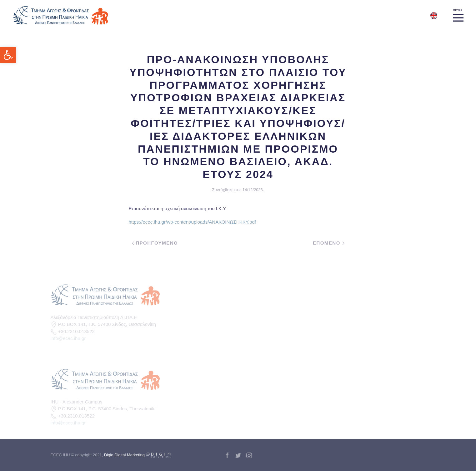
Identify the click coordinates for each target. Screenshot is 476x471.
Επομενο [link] (329, 243)
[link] (8, 55)
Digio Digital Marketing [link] (138, 455)
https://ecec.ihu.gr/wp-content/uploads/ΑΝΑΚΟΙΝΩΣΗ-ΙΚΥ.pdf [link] (192, 222)
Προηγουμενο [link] (155, 243)
